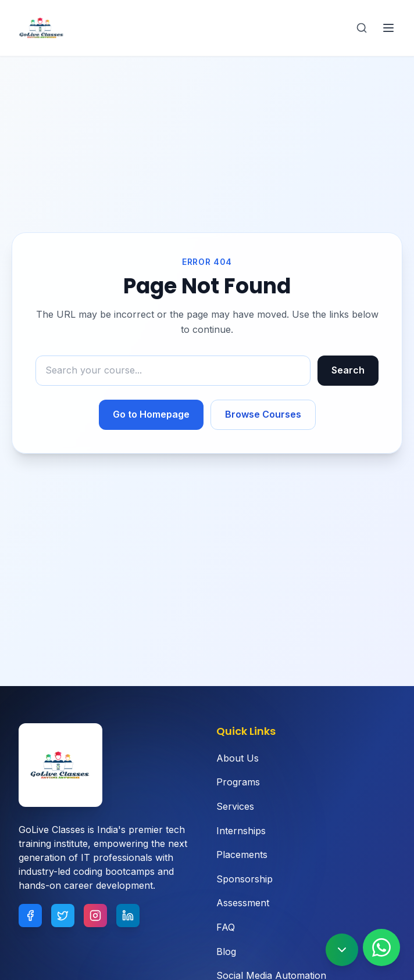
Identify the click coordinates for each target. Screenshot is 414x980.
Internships (241, 831)
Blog (226, 952)
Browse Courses (263, 414)
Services (235, 806)
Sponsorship (245, 879)
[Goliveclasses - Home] (42, 28)
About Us (238, 758)
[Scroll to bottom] (342, 950)
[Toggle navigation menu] (388, 28)
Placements (242, 855)
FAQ (226, 927)
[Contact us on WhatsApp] (381, 947)
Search (348, 370)
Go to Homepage (151, 414)
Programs (238, 782)
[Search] (362, 28)
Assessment (243, 903)
